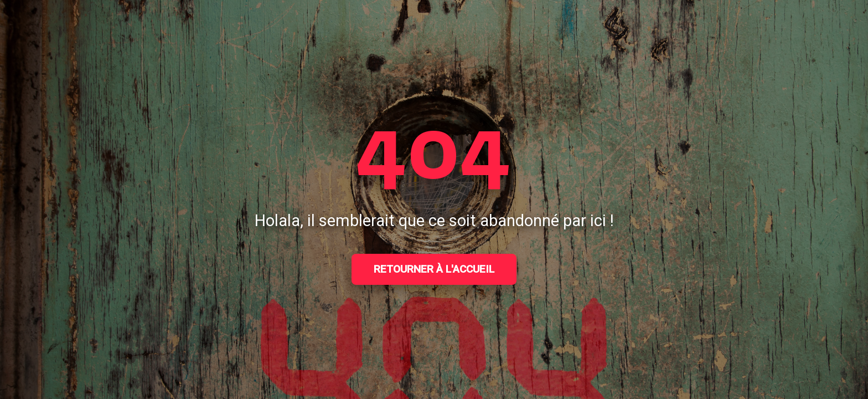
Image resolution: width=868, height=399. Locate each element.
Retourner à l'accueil (434, 269)
